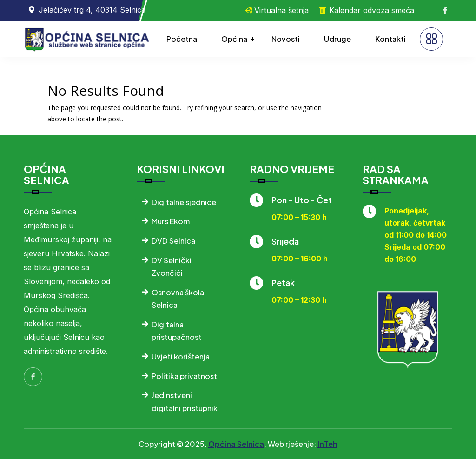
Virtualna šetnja (281, 10)
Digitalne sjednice (184, 202)
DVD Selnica (173, 241)
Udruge (337, 39)
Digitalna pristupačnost (177, 331)
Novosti (286, 39)
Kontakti (390, 39)
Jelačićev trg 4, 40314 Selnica (92, 10)
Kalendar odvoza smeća (372, 10)
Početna (182, 39)
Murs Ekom (171, 221)
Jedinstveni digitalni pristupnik (185, 401)
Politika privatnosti (185, 376)
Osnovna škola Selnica (178, 299)
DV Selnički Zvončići (172, 266)
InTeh (327, 444)
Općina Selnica (236, 444)
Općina (234, 39)
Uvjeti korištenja (181, 356)
